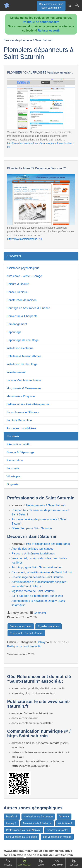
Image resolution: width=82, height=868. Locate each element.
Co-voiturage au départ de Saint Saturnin (38, 577)
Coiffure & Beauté (18, 284)
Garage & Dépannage (20, 452)
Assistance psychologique (23, 268)
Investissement (16, 372)
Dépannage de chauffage (22, 340)
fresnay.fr (11, 823)
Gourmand (57, 862)
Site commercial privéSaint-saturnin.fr (51, 6)
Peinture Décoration (19, 420)
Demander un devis (21, 626)
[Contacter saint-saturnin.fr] (77, 5)
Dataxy (41, 642)
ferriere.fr (64, 817)
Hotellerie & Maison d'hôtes (24, 356)
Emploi (41, 862)
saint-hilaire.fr (65, 823)
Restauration (15, 460)
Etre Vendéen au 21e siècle (22, 837)
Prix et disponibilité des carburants (48, 544)
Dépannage (14, 332)
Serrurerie (13, 468)
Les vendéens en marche (57, 837)
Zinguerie (12, 484)
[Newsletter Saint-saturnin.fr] (69, 5)
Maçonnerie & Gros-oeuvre (24, 388)
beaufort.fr (12, 817)
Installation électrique (20, 348)
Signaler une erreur (49, 626)
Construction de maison (21, 300)
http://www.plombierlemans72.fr (25, 239)
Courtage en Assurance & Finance (28, 308)
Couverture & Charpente (22, 316)
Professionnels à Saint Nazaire (23, 830)
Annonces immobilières (21, 428)
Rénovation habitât (18, 444)
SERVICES (14, 256)
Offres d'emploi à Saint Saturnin (32, 528)
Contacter (40, 613)
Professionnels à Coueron (38, 817)
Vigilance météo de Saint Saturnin (33, 591)
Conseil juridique (17, 292)
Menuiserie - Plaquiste (21, 396)
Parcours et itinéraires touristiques (33, 553)
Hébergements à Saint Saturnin (46, 505)
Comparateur (25, 862)
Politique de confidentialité (41, 22)
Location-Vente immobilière (24, 380)
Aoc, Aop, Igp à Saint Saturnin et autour (37, 567)
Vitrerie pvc (14, 476)
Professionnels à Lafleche (37, 823)
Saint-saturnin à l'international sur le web (37, 596)
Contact (74, 862)
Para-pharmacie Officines (23, 412)
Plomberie (13, 436)
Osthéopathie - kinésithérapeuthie (28, 404)
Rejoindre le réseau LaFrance (26, 633)
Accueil (8, 862)
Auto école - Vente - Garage (24, 276)
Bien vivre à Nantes (58, 830)
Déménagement (17, 324)
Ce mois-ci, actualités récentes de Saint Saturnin (42, 572)
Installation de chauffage (22, 364)
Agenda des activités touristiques (32, 549)
